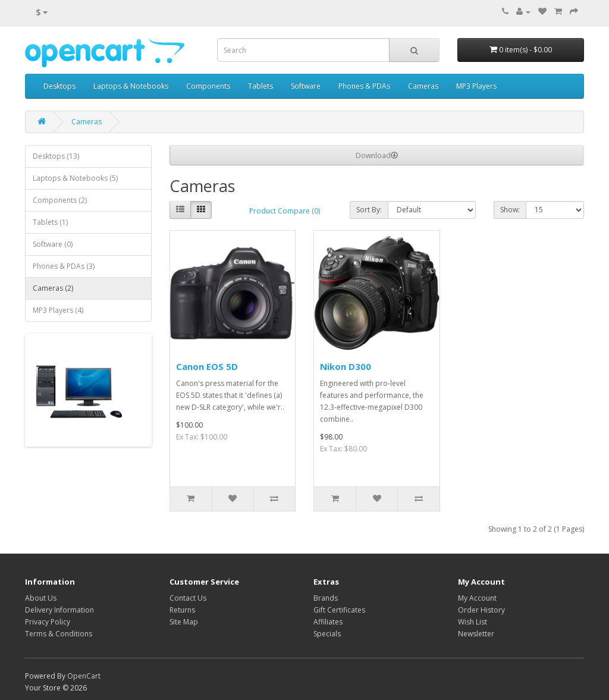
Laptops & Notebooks (131, 86)
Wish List (473, 622)
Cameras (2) (53, 288)
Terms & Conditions (59, 634)
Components (208, 86)
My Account (477, 598)
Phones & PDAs (364, 86)
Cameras (423, 86)
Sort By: (369, 210)
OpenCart (84, 676)
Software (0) (53, 244)
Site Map (184, 622)
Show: (510, 210)
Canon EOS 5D (207, 366)
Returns (182, 610)
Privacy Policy (48, 622)
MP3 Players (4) (58, 310)
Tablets (260, 86)
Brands (326, 598)
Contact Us (188, 598)
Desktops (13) (56, 156)
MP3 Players (476, 86)
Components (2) (60, 200)
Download (377, 156)
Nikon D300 (346, 366)
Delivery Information (59, 610)
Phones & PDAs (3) (64, 266)
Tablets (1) (50, 222)
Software (306, 86)
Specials (327, 634)
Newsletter (476, 634)
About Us (41, 598)
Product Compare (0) (285, 211)
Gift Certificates (339, 610)
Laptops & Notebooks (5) (75, 178)
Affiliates (328, 622)
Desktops (59, 86)
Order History (481, 610)
